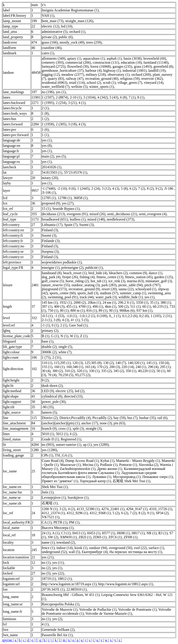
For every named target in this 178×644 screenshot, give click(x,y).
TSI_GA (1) (63, 455)
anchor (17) (90, 423)
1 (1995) (48, 103)
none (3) (106, 423)
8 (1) (141, 97)
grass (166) (50, 42)
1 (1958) (48, 124)
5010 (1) (48, 434)
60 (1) (147, 306)
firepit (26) (70, 277)
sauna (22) (126, 289)
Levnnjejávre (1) (54, 498)
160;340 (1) (75, 367)
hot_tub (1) (99, 281)
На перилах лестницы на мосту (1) (136, 552)
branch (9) (49, 428)
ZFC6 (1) (115, 537)
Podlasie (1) (109, 465)
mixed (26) (98, 214)
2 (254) (61, 103)
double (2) (49, 347)
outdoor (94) (98, 548)
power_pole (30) (54, 402)
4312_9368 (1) (100, 513)
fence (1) (48, 548)
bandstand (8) (52, 273)
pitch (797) (152, 285)
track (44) (87, 297)
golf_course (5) (53, 281)
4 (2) (72, 509)
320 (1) (82, 371)
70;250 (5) (66, 375)
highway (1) (112, 71)
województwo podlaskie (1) (62, 262)
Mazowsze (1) (70, 465)
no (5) (46, 573)
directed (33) (73, 396)
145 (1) (151, 363)
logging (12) (51, 75)
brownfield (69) (155, 58)
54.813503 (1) (52, 172)
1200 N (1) (50, 509)
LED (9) (48, 391)
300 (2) (57, 371)
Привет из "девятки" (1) (60, 481)
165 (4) (90, 367)
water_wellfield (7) (56, 87)
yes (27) (68, 203)
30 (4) (46, 371)
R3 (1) (163, 533)
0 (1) (55, 325)
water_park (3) (106, 297)
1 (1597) (48, 97)
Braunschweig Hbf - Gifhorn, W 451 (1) (71, 595)
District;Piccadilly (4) (75, 418)
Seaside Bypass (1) (66, 209)
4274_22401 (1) (113, 509)
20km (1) (94, 302)
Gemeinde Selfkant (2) (58, 630)
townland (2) (66, 542)
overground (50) (120, 548)
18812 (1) (65, 579)
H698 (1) (123, 533)
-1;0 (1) (71, 316)
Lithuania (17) (52, 225)
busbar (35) (147, 418)
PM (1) (74, 522)
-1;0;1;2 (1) (87, 316)
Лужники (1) (102, 477)
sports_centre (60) (62, 293)
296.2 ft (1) (126, 302)
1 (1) (45, 135)
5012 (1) (62, 434)
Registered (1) (71, 439)
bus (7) (132, 418)
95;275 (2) (83, 375)
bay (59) (120, 418)
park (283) (109, 285)
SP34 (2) (162, 513)
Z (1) (84, 336)
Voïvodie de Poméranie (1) (137, 609)
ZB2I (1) (85, 537)
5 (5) (85, 320)
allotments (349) (54, 58)
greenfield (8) (163, 66)
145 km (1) (50, 302)
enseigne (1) (51, 268)
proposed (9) (51, 203)
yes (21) (48, 557)
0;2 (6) (144, 316)
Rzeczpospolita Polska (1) (61, 604)
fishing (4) (87, 277)
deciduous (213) (54, 214)
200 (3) (115, 367)
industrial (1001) (134, 71)
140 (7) (121, 363)
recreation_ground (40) (102, 79)
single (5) (65, 347)
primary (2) (50, 331)
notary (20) (50, 178)
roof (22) (140, 548)
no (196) (48, 92)
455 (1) (72, 306)
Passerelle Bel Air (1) (57, 635)
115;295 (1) (62, 363)
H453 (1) (94, 533)
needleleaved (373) (120, 219)
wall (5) (74, 552)
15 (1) (46, 209)
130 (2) (108, 363)
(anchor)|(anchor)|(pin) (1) (61, 423)
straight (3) (94, 428)
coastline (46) (52, 48)
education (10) (131, 62)
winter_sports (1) (101, 87)
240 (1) (141, 367)
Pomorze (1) (128, 465)
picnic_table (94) (130, 285)
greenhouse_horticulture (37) (63, 71)
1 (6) (45, 129)
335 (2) (106, 371)
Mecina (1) (90, 465)
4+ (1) (75, 320)
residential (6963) (55, 83)
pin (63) (119, 423)
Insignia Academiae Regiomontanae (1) (70, 10)
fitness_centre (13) (110, 277)
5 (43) (114, 97)
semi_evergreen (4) (153, 214)
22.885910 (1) (76, 589)
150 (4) (164, 363)
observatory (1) (118, 75)
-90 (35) (48, 407)
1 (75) (46, 357)
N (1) (64, 336)
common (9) (138, 273)
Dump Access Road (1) (82, 461)
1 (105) (156, 316)
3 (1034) (89, 97)
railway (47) (75, 79)
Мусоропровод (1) (127, 477)
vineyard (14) (153, 83)
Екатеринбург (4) (95, 552)
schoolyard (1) (146, 289)
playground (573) (54, 289)
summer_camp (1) (133, 293)
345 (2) (119, 371)
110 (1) (47, 363)
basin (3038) (133, 58)
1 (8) (45, 113)
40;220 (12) (146, 371)
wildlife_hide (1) (131, 297)
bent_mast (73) (53, 21)
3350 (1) (142, 302)
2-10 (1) (76, 97)
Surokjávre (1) (78, 498)
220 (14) (128, 367)
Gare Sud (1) (78, 325)
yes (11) (58, 563)
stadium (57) (109, 293)
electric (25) (64, 391)
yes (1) (61, 92)
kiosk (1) (81, 548)
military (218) (96, 75)
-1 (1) (46, 325)
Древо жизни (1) (110, 469)
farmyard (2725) (54, 66)
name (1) (48, 542)
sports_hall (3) (88, 293)
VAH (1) (48, 16)
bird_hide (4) (98, 273)
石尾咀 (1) (50, 503)
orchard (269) (141, 75)
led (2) (79, 391)
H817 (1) (138, 533)
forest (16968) (101, 66)
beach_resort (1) (75, 273)
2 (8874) (62, 97)
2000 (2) (80, 302)
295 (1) (165, 367)
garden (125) (163, 277)
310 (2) (70, 371)
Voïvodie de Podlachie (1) (98, 609)
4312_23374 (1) (53, 513)
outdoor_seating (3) (86, 285)
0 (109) (102, 316)
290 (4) (153, 367)
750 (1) (53, 310)
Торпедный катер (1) (95, 481)
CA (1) (47, 522)
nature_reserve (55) (56, 285)
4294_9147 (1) (137, 509)
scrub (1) (109, 83)
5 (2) (116, 513)
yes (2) (57, 619)
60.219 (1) (160, 306)
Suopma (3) (50, 251)
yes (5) (61, 156)
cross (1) (65, 428)
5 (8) (124, 188)
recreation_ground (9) (84, 289)
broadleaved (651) (55, 219)
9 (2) (159, 188)
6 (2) (133, 188)
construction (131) (106, 62)
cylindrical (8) (52, 396)
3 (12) (106, 188)
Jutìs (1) (48, 492)
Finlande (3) (51, 241)
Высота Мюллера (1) (58, 528)
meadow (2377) (73, 75)
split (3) (78, 428)
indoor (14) (64, 548)
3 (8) (57, 320)
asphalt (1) (114, 58)
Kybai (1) (107, 461)
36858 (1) (80, 198)
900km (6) (127, 310)
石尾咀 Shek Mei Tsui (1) (131, 481)
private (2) (49, 37)
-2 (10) (62, 188)
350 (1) (131, 371)
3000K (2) (49, 352)
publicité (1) (94, 268)
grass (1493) (143, 66)
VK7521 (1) (51, 517)
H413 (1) (79, 533)
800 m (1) (78, 310)
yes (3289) (101, 445)
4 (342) (103, 97)
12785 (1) (49, 198)
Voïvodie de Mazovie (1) (60, 609)
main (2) (48, 156)
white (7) (65, 352)
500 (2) (123, 306)
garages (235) (122, 66)
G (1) (55, 336)
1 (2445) (83, 188)
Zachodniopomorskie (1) (78, 469)
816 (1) (92, 310)
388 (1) (166, 302)
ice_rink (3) (117, 281)
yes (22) (58, 573)
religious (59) (130, 79)
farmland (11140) (156, 62)
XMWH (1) (68, 537)
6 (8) (123, 97)
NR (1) (151, 533)
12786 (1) (65, 198)
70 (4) (52, 375)
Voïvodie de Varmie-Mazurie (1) (109, 613)
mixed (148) (96, 219)
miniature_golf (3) (159, 281)
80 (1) (64, 310)
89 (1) (103, 310)
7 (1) (132, 97)
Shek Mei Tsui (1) (55, 487)
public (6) (66, 37)
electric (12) (51, 26)
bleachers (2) (118, 273)
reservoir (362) (152, 79)
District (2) (50, 418)
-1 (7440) (49, 188)
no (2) (46, 568)
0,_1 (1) (115, 316)
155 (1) (47, 367)
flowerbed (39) (78, 66)
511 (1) (135, 306)
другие (7, 640)
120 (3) (78, 363)
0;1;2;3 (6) (130, 316)
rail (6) (162, 418)
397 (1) (47, 306)
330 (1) (94, 371)
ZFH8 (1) (130, 537)
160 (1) (59, 367)
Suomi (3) (86, 225)
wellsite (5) (79, 87)
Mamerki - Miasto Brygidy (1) (138, 461)
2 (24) (96, 188)
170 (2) (102, 367)
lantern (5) (49, 412)
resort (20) (109, 289)
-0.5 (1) (47, 316)
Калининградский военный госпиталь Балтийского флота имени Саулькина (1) (104, 471)
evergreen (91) (77, 214)
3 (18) (72, 124)
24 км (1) (109, 302)
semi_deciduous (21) (122, 214)
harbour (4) (93, 71)
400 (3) (59, 306)
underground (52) (54, 552)
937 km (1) (144, 310)
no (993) (48, 445)
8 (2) (150, 188)
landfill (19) (157, 71)
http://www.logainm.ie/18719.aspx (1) (69, 584)
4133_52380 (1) (88, 509)
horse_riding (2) (77, 281)
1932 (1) (66, 302)
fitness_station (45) (139, 277)
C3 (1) (66, 533)
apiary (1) (74, 58)
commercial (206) (78, 62)
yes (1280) (49, 450)
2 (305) (61, 124)
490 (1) (98, 306)
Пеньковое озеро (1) (158, 477)
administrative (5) (55, 32)
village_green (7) (130, 83)
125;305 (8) (93, 363)
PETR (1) (60, 522)
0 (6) (72, 188)
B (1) (46, 336)
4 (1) (82, 103)
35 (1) (154, 302)
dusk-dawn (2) (52, 386)
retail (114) (77, 83)
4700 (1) (85, 306)
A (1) (56, 533)
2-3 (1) (47, 320)
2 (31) (167, 316)
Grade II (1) (50, 439)
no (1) (46, 563)
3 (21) (72, 103)
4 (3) (82, 124)
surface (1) (156, 548)
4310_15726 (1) (161, 509)
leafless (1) (78, 219)
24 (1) (46, 533)
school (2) (94, 83)
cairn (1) (48, 53)
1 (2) (45, 119)
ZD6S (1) (100, 537)
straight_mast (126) (79, 21)
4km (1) (110, 306)
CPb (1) (47, 455)
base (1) (48, 341)
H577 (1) (109, 533)
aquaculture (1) (94, 58)
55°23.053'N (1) (75, 172)
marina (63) (135, 281)
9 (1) (151, 513)
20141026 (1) (52, 167)
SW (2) (53, 537)
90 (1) (113, 310)
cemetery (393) (53, 62)
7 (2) (142, 188)
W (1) (74, 336)
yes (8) (47, 146)
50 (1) (161, 371)
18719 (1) (49, 579)
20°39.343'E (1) (53, 589)
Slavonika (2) (148, 465)
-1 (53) (59, 316)
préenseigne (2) (72, 268)
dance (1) (155, 273)
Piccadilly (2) (102, 418)
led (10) (66, 26)
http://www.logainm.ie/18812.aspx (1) (126, 584)
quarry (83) (56, 79)
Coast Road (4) (53, 461)
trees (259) (94, 42)
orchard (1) (77, 32)
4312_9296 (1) (77, 513)
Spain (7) (71, 225)
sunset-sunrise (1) (68, 445)
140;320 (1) (136, 363)
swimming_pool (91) (63, 297)
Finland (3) (50, 230)
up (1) (87, 445)
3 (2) (63, 509)
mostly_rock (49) (72, 42)
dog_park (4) (51, 277)
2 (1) (45, 108)
